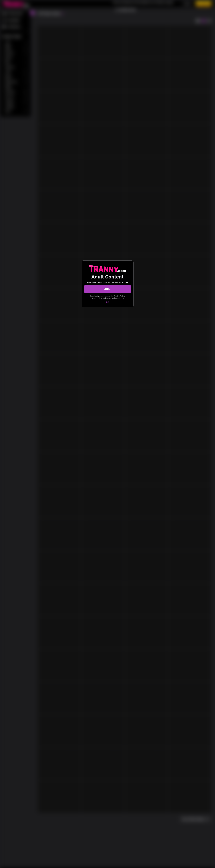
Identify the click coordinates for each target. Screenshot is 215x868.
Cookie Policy (119, 296)
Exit (108, 302)
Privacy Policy (96, 298)
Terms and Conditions (115, 298)
